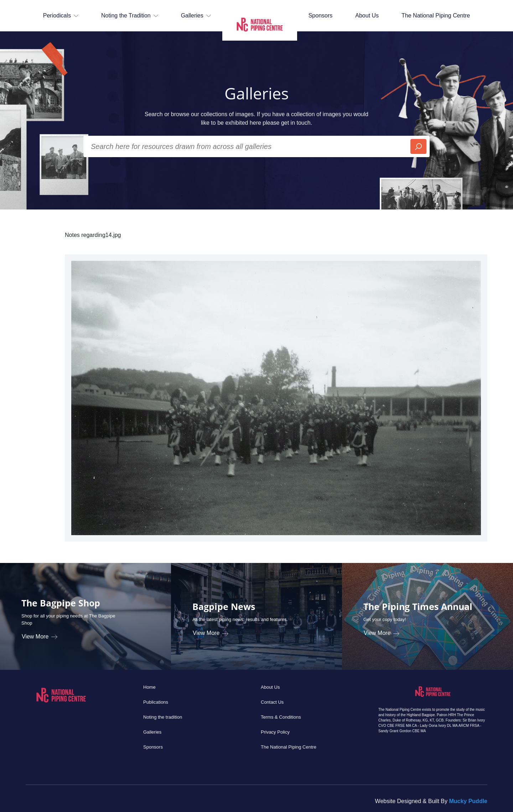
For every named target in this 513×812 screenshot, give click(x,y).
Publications (156, 702)
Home (149, 687)
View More (40, 637)
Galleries (152, 732)
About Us (367, 15)
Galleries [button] (196, 15)
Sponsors (321, 15)
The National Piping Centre (436, 15)
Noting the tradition (163, 717)
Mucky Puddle (468, 801)
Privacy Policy (275, 732)
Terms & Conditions (281, 717)
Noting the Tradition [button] (130, 15)
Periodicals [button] (61, 15)
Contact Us (272, 702)
